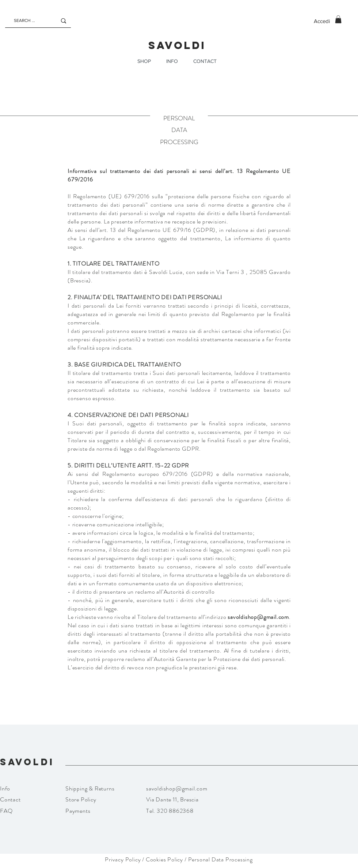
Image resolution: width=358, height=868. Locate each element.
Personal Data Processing (220, 859)
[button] (338, 19)
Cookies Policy (164, 859)
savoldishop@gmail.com (258, 617)
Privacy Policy (123, 859)
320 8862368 (175, 811)
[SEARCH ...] (27, 21)
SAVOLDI (177, 45)
